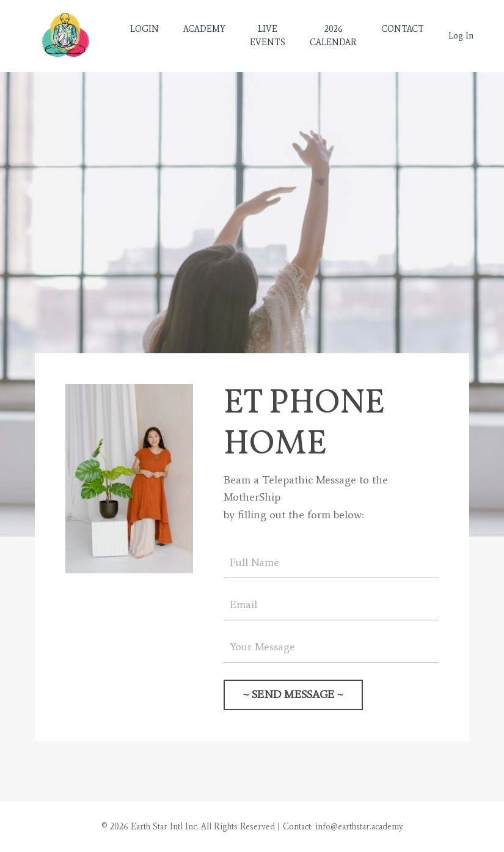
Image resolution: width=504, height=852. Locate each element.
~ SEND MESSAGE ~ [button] (293, 694)
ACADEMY (204, 29)
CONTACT (403, 29)
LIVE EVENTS (268, 36)
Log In (461, 36)
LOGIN (144, 29)
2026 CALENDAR (333, 36)
